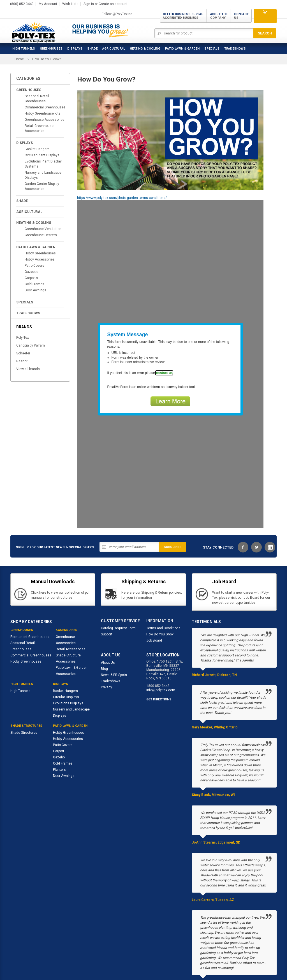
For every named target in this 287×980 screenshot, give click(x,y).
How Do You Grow (160, 591)
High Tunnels (24, 46)
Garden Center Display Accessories (42, 143)
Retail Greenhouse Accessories (39, 85)
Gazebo (59, 714)
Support (107, 591)
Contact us (145, 961)
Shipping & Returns (116, 961)
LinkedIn (270, 504)
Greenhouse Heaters (41, 192)
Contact (241, 15)
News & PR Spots (114, 632)
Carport (59, 708)
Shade (92, 46)
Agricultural (114, 46)
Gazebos (32, 229)
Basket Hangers (37, 106)
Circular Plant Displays (42, 112)
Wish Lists (70, 3)
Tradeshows (111, 638)
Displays (75, 46)
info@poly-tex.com (161, 647)
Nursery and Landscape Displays (43, 132)
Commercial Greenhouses (45, 64)
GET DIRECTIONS (159, 656)
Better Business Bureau (183, 15)
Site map (55, 961)
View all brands (28, 326)
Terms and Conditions (163, 585)
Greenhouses (51, 46)
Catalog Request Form (118, 585)
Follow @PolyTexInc (117, 13)
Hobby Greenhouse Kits (43, 70)
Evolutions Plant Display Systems (43, 121)
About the (219, 15)
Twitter (256, 504)
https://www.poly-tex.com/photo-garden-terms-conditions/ (122, 155)
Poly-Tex (23, 294)
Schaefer (23, 310)
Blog (104, 626)
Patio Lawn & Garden (182, 46)
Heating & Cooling (145, 46)
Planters (59, 726)
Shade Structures (24, 689)
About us (18, 961)
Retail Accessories (71, 606)
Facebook (243, 504)
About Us (108, 619)
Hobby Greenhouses (40, 210)
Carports (31, 235)
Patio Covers (34, 222)
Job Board (154, 597)
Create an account (113, 3)
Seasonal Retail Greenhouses (37, 55)
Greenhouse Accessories (45, 76)
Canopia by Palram (31, 302)
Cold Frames (34, 241)
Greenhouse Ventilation (43, 186)
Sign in (89, 3)
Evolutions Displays (68, 660)
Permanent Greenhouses (30, 594)
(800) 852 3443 (22, 3)
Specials (212, 46)
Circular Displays (66, 654)
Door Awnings (35, 247)
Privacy (107, 644)
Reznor (22, 318)
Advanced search (81, 961)
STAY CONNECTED (218, 504)
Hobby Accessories (40, 216)
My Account (48, 3)
